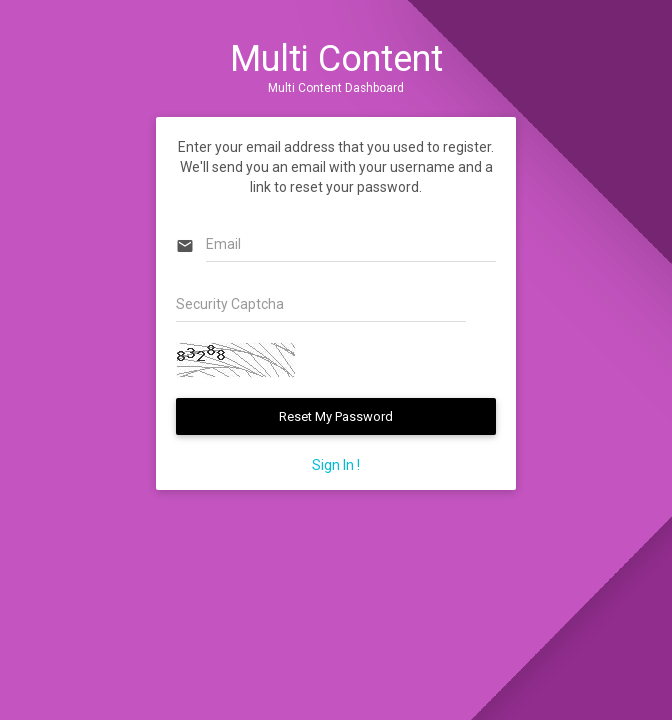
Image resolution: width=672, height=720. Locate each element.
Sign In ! (336, 465)
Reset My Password (336, 416)
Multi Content (336, 59)
